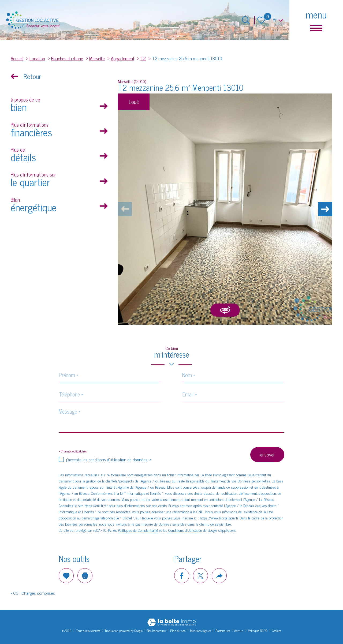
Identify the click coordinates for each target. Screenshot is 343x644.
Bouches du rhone (67, 58)
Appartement (123, 58)
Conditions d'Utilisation (185, 530)
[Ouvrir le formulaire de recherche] (246, 20)
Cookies (277, 631)
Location (37, 58)
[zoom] (225, 209)
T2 (143, 58)
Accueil (17, 58)
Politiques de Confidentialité (138, 530)
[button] (324, 209)
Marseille (97, 58)
